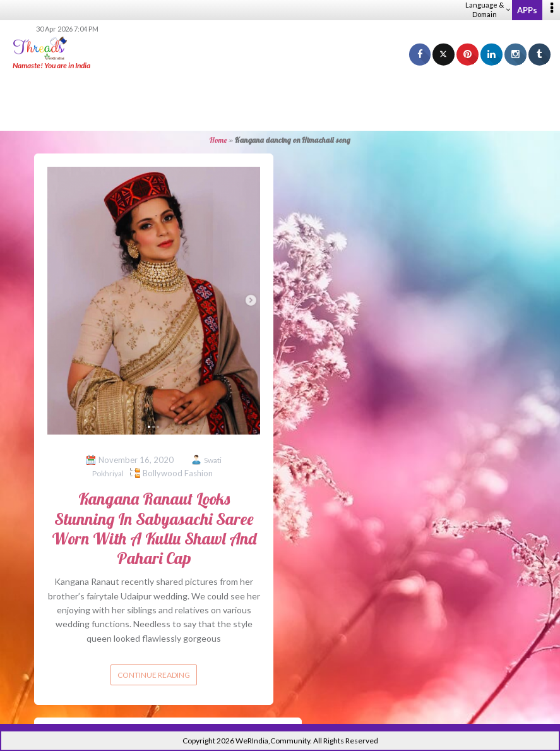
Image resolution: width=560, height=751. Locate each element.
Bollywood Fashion (178, 473)
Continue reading (154, 675)
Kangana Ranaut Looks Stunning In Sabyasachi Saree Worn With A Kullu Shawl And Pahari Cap (154, 528)
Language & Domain (488, 9)
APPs (527, 10)
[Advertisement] (280, 101)
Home (218, 140)
